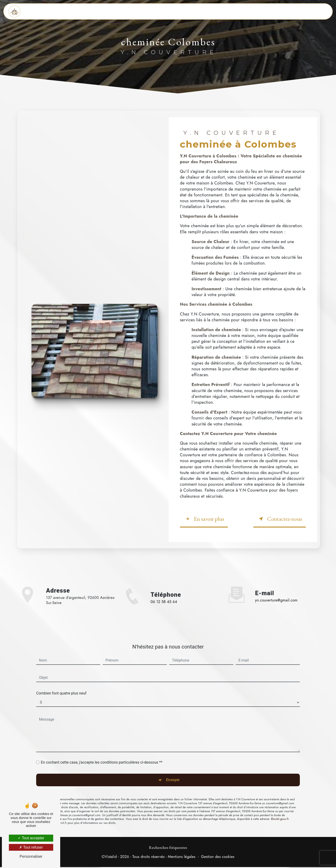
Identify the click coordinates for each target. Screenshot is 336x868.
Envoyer (173, 758)
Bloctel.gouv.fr (280, 799)
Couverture (143, 11)
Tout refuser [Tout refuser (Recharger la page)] (31, 847)
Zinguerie (177, 11)
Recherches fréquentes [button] (168, 848)
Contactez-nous (280, 518)
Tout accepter (31, 838)
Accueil (111, 11)
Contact (243, 11)
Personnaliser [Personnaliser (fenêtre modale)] (31, 856)
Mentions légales (182, 858)
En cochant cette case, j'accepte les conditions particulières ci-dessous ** (102, 739)
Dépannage (211, 11)
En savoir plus (204, 518)
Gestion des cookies (218, 858)
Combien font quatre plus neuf (61, 670)
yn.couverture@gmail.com (276, 577)
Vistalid (111, 858)
